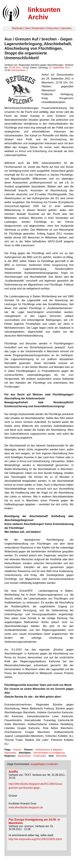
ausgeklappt (38, 764)
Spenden (66, 28)
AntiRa (13, 772)
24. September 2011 (59, 68)
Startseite (17, 28)
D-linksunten (40, 756)
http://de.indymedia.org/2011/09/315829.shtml (35, 839)
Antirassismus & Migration (49, 750)
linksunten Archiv (44, 13)
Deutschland (24, 756)
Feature (17, 750)
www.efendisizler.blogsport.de (26, 807)
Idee (27, 28)
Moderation (39, 28)
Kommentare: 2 (20, 70)
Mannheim (62, 756)
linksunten (53, 28)
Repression (10, 753)
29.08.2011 (15, 68)
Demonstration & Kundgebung (49, 753)
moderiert (52, 764)
